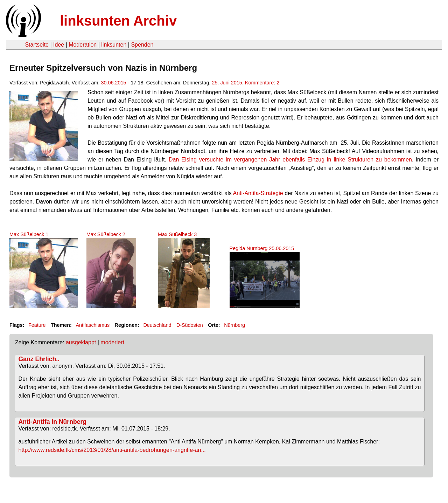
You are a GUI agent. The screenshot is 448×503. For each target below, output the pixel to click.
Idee (59, 45)
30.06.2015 (114, 83)
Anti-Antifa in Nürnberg (53, 422)
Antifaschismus (93, 325)
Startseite (37, 45)
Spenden (142, 45)
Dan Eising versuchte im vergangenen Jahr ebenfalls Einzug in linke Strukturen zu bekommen (290, 160)
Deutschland (157, 325)
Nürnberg (234, 325)
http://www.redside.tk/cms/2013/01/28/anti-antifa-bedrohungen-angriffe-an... (112, 450)
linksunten (114, 45)
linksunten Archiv (118, 21)
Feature (37, 325)
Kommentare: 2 (262, 83)
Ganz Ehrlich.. (39, 359)
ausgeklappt (81, 342)
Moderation (83, 45)
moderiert (112, 342)
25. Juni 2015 (227, 83)
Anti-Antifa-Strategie (258, 193)
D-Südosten (190, 325)
